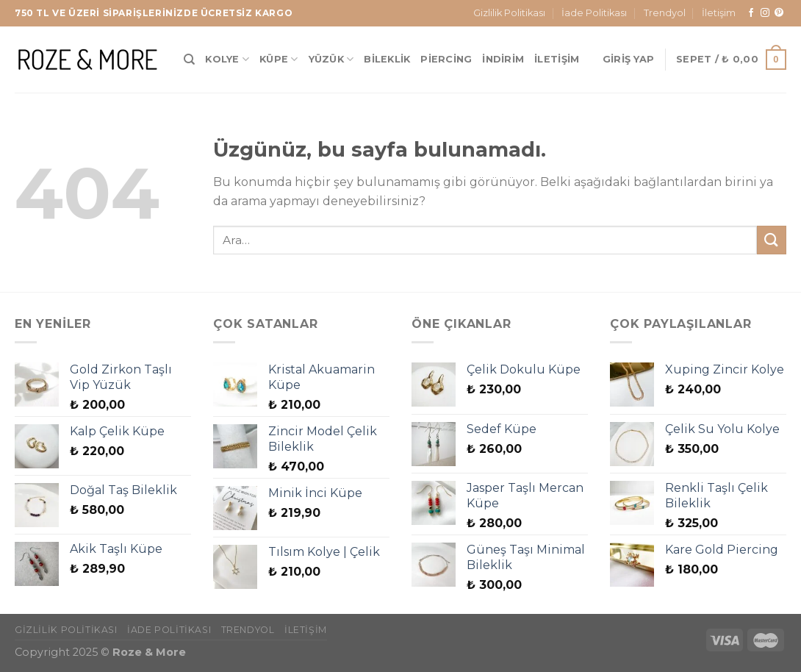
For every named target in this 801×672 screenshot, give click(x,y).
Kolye (227, 59)
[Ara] (189, 60)
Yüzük (331, 59)
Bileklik (387, 59)
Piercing (446, 59)
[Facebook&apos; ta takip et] (751, 13)
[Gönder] (772, 240)
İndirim (503, 59)
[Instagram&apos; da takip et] (765, 13)
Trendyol (665, 13)
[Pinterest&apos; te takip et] (779, 13)
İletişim (719, 13)
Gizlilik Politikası (509, 13)
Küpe (279, 59)
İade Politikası (594, 13)
